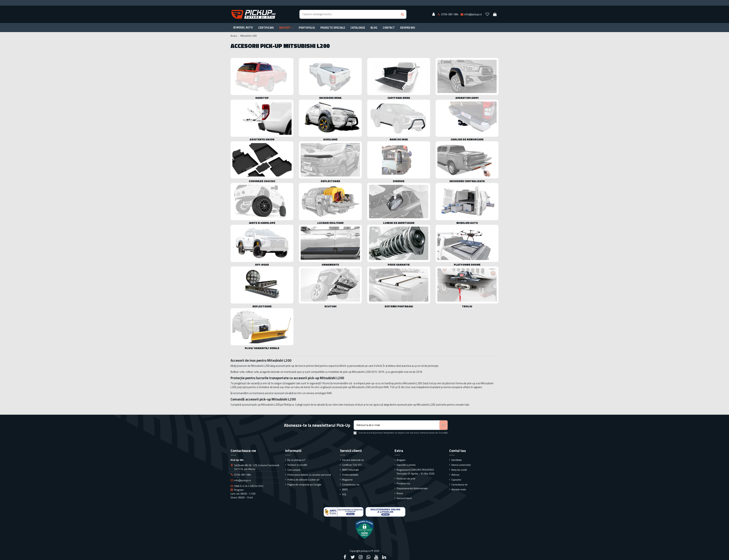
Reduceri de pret (406, 478)
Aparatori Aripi (467, 98)
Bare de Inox (399, 139)
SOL (344, 494)
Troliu (467, 306)
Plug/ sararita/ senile (262, 348)
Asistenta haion (262, 139)
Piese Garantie (399, 265)
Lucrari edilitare (330, 223)
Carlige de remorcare (467, 139)
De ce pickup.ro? (296, 460)
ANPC (345, 489)
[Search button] (402, 14)
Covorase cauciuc (262, 181)
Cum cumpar (294, 470)
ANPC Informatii (350, 470)
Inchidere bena (330, 98)
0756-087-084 (243, 475)
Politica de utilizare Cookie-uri (303, 480)
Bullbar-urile (238, 372)
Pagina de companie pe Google (304, 484)
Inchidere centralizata (467, 181)
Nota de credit (459, 470)
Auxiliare (330, 139)
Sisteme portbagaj (399, 306)
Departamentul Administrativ (412, 488)
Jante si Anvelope (262, 223)
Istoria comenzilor (461, 465)
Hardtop (262, 98)
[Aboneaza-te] (444, 425)
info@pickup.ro (243, 480)
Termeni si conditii (297, 465)
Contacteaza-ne (351, 484)
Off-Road (262, 265)
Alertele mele (459, 489)
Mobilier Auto (467, 223)
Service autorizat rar (353, 460)
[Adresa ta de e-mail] (397, 425)
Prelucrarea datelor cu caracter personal (309, 475)
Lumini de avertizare (399, 223)
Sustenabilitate (350, 475)
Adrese (455, 475)
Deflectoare (330, 181)
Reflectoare (262, 306)
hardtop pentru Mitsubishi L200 (403, 383)
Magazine (347, 480)
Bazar (400, 493)
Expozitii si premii (406, 465)
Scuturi (330, 306)
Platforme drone (467, 265)
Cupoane (456, 480)
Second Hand (404, 498)
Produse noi (403, 483)
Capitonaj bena (399, 98)
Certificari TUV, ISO (352, 465)
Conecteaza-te (459, 484)
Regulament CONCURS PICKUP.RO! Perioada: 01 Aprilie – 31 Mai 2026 (416, 472)
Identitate (457, 460)
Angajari (401, 460)
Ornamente (330, 265)
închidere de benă (269, 387)
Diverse (399, 181)
